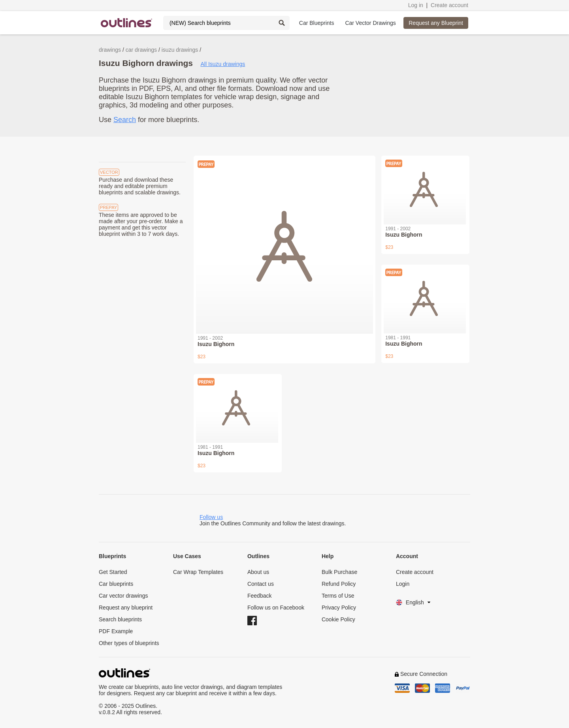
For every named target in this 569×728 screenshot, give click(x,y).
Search (125, 120)
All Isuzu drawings (223, 64)
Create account (449, 5)
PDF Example (116, 631)
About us (258, 572)
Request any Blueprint (436, 23)
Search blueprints (120, 619)
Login (403, 584)
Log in (416, 5)
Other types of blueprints (129, 643)
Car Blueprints (317, 23)
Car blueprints (116, 584)
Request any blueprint (126, 608)
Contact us (261, 584)
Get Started (113, 572)
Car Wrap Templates (198, 572)
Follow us (211, 517)
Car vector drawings (123, 596)
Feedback (259, 596)
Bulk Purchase (339, 572)
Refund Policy (339, 584)
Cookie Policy (338, 619)
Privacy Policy (339, 608)
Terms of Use (338, 596)
